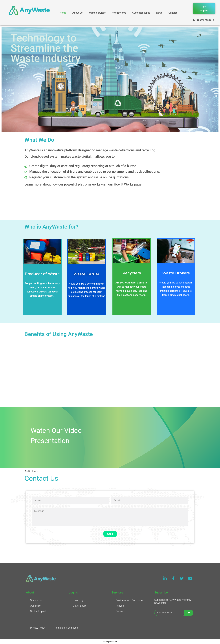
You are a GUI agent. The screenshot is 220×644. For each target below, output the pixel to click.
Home (63, 13)
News (159, 13)
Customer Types (141, 13)
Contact (173, 13)
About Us (77, 13)
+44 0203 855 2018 (205, 20)
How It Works (119, 13)
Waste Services (97, 13)
